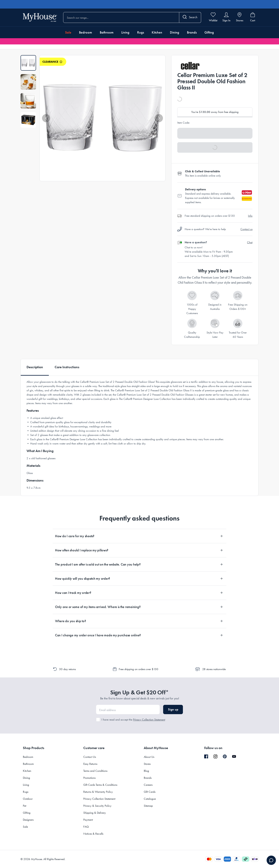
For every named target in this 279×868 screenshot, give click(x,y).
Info (250, 216)
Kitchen (157, 32)
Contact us (246, 229)
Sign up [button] (173, 709)
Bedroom (86, 32)
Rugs (141, 32)
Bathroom (107, 32)
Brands (192, 32)
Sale (68, 32)
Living (125, 32)
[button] (46, 118)
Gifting (209, 32)
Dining (175, 32)
